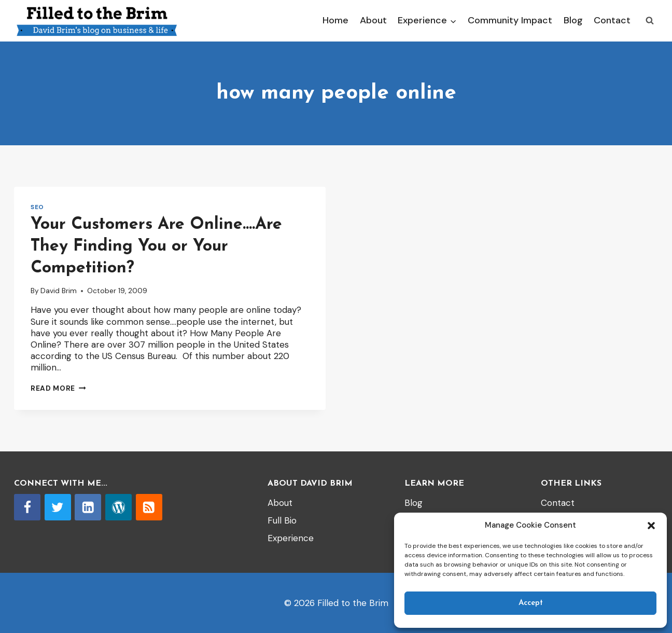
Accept (531, 603)
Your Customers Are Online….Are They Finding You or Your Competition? (156, 246)
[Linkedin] (88, 507)
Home (335, 20)
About (373, 20)
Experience (291, 538)
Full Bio (282, 520)
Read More (58, 388)
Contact (612, 20)
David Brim (59, 291)
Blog (573, 20)
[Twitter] (58, 507)
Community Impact (510, 20)
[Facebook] (27, 507)
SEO (37, 207)
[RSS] (149, 507)
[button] (651, 526)
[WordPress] (118, 507)
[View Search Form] (650, 21)
